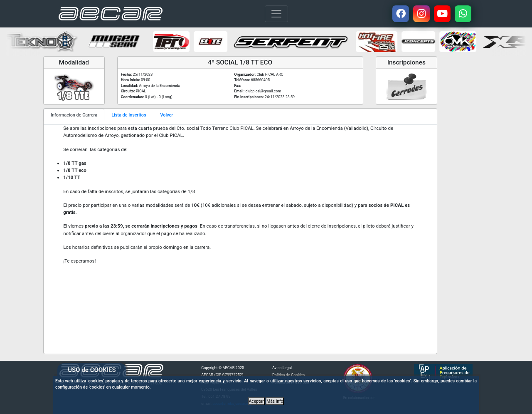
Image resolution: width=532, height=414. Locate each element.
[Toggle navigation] (276, 14)
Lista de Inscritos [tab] (129, 115)
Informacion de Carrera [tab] (74, 115)
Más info (275, 401)
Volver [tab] (167, 115)
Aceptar (256, 401)
